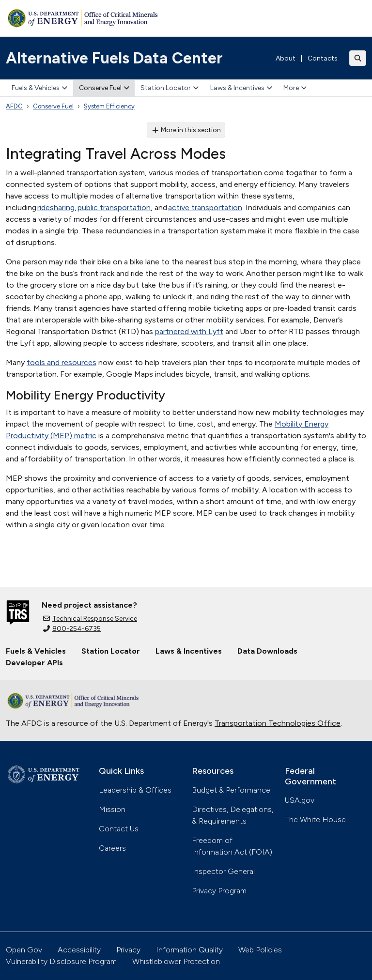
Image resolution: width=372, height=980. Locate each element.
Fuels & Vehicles (39, 88)
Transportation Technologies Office (278, 723)
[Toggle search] (358, 58)
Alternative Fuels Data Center (114, 58)
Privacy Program (219, 891)
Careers (112, 848)
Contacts (323, 58)
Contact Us (119, 829)
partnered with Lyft (189, 331)
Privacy (128, 950)
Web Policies (260, 950)
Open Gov (24, 950)
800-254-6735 (72, 629)
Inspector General (223, 871)
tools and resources (62, 362)
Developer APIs (34, 663)
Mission (112, 809)
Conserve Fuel (104, 88)
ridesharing (56, 207)
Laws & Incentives (241, 88)
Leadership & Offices (135, 790)
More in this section (186, 130)
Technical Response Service (90, 619)
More (295, 88)
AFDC (14, 106)
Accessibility (79, 950)
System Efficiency (109, 106)
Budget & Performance (231, 790)
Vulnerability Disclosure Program (61, 961)
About (286, 58)
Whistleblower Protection (176, 961)
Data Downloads (267, 651)
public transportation (114, 207)
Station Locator (170, 88)
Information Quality (189, 950)
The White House (315, 819)
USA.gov (300, 800)
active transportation (205, 207)
